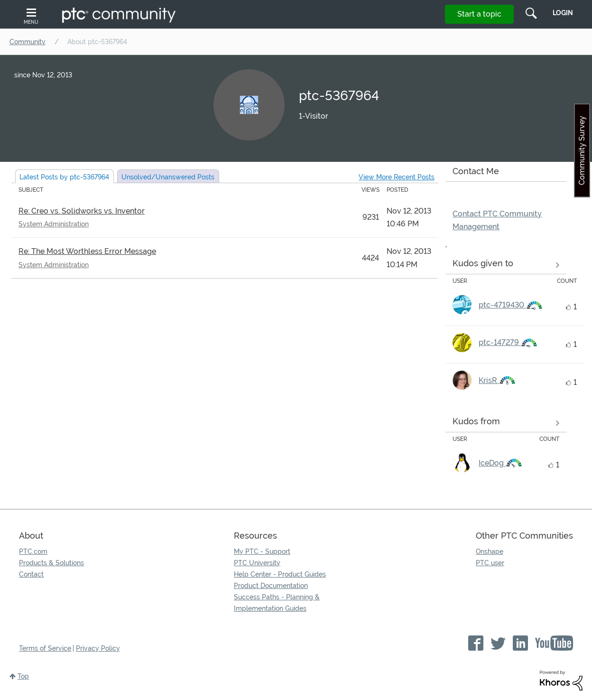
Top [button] (23, 676)
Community (28, 42)
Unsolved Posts (168, 177)
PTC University (257, 563)
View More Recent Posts (397, 177)
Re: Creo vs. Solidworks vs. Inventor (82, 211)
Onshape (490, 551)
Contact (31, 574)
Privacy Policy (98, 648)
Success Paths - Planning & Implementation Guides (277, 603)
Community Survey (582, 150)
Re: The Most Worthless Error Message (87, 251)
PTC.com (33, 551)
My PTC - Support (262, 551)
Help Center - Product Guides (280, 574)
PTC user (490, 563)
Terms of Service (45, 648)
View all (506, 265)
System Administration (54, 224)
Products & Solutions (51, 563)
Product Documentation (271, 586)
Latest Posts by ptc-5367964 (64, 177)
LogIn (563, 13)
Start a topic (479, 14)
